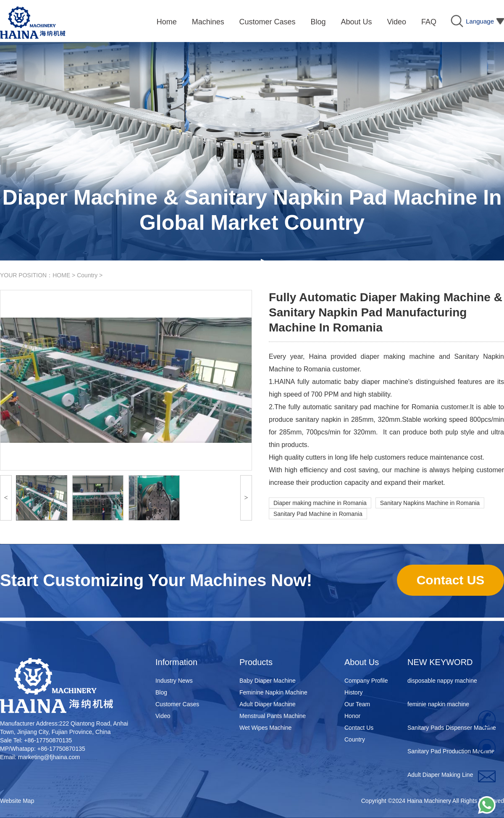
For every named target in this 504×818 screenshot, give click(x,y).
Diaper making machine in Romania (320, 503)
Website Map (17, 801)
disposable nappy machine (442, 681)
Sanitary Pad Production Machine (451, 752)
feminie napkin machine (438, 705)
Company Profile (366, 681)
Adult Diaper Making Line (440, 776)
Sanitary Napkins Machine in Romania (430, 503)
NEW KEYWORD (440, 662)
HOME (61, 275)
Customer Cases (177, 704)
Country (87, 275)
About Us (362, 662)
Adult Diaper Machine (268, 704)
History (354, 692)
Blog (161, 692)
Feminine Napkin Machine (273, 692)
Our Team (357, 704)
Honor (352, 716)
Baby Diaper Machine (268, 681)
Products (256, 662)
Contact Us (359, 728)
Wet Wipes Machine (265, 728)
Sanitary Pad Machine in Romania (318, 514)
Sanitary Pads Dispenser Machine (452, 729)
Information (176, 662)
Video (163, 716)
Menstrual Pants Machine (273, 716)
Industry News (174, 681)
